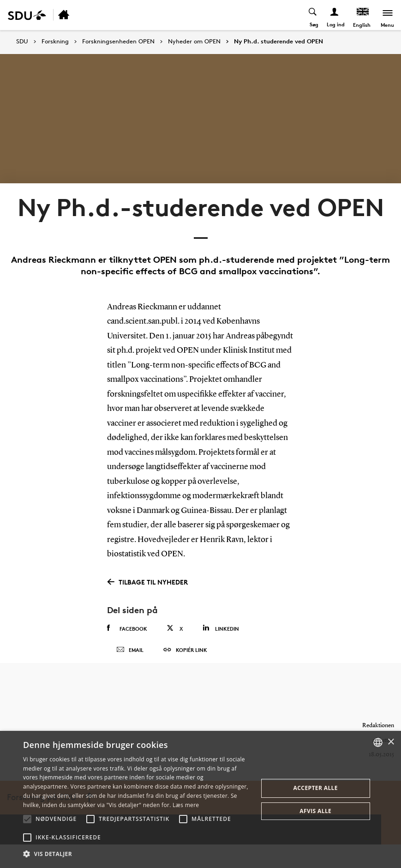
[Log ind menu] (334, 15)
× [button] (391, 742)
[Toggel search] (313, 15)
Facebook (127, 628)
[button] (27, 819)
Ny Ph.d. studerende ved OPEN (278, 42)
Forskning (55, 42)
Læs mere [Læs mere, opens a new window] (186, 805)
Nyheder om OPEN (194, 42)
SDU (22, 41)
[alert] (200, 799)
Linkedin (221, 628)
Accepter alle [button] (316, 788)
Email (130, 655)
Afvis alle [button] (315, 811)
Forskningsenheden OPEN (118, 42)
